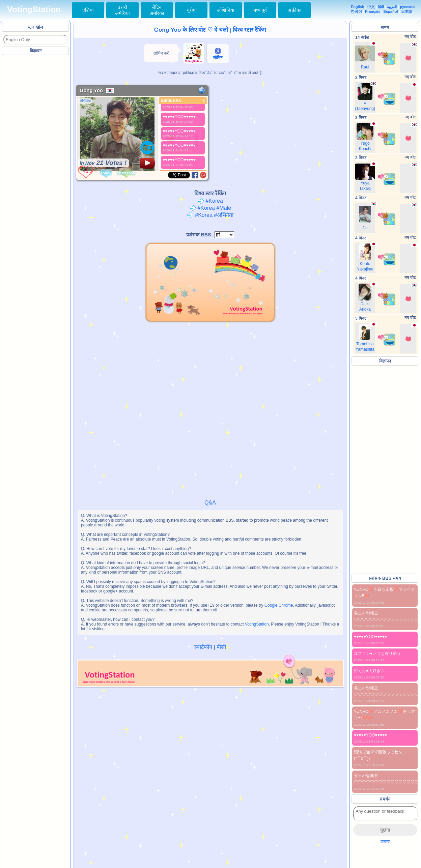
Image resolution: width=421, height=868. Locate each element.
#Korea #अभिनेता (210, 215)
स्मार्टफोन (203, 647)
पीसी (221, 647)
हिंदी (381, 7)
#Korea (210, 201)
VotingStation (34, 9)
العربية (392, 7)
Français (373, 11)
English (358, 7)
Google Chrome (279, 605)
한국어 (356, 11)
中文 (371, 7)
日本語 (407, 11)
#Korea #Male (210, 208)
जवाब (385, 842)
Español (391, 11)
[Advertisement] (36, 158)
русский (408, 7)
